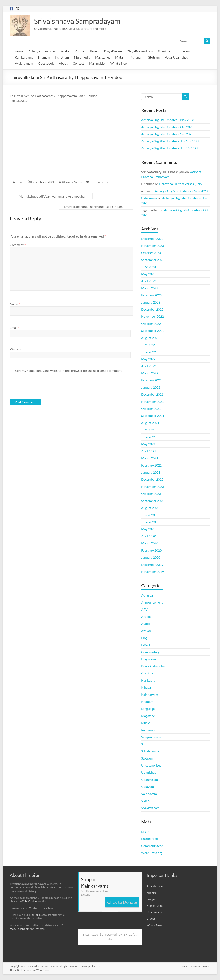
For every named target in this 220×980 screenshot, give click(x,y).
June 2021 (148, 437)
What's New (154, 925)
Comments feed (152, 846)
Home (19, 51)
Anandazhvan (155, 886)
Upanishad (149, 772)
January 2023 (151, 302)
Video (78, 182)
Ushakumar (149, 198)
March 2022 (150, 373)
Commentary (150, 652)
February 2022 (151, 380)
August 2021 (150, 423)
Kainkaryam (150, 694)
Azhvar (80, 51)
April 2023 (149, 281)
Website (16, 349)
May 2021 (148, 444)
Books (95, 51)
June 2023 (148, 267)
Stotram (154, 57)
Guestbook (46, 63)
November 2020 (153, 486)
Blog (144, 638)
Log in (145, 831)
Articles (50, 51)
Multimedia (82, 57)
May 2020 (148, 529)
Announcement (152, 602)
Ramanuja (148, 730)
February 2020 (151, 550)
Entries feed (150, 839)
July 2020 (148, 515)
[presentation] (37, 385)
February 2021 (151, 465)
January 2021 (151, 472)
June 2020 (148, 522)
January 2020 (151, 557)
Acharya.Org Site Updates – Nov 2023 (168, 120)
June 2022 (148, 352)
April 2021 (149, 451)
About (63, 63)
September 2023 (153, 260)
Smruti (146, 744)
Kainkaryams (24, 57)
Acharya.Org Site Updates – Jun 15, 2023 (170, 148)
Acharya (34, 51)
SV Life (207, 966)
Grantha (147, 673)
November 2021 (153, 401)
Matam (120, 57)
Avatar (65, 51)
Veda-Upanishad (176, 57)
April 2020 (149, 536)
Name (15, 304)
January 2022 (151, 387)
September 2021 (153, 416)
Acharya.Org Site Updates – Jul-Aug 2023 (170, 141)
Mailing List (97, 63)
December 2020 (152, 479)
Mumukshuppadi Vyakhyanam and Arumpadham (51, 196)
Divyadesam (150, 659)
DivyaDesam (113, 51)
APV (144, 609)
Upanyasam (150, 779)
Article (146, 616)
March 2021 (150, 458)
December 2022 (152, 309)
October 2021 (151, 409)
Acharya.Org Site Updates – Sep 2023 (167, 134)
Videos (151, 919)
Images (151, 899)
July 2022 (148, 345)
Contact (78, 63)
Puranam (137, 57)
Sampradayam (151, 737)
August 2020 (150, 508)
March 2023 (150, 288)
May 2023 (148, 274)
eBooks (151, 893)
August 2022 (150, 338)
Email (14, 328)
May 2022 (148, 359)
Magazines (103, 57)
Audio (145, 624)
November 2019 (153, 571)
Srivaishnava (150, 751)
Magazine (148, 716)
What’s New (119, 63)
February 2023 (151, 295)
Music (145, 723)
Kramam (44, 57)
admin (20, 182)
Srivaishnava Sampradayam (77, 21)
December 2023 (152, 238)
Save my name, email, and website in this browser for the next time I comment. (68, 370)
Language (148, 709)
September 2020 (153, 501)
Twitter (40, 929)
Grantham (165, 51)
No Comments (98, 182)
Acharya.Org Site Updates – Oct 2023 (167, 127)
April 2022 (149, 366)
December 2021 (152, 394)
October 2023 (151, 253)
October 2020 (151, 494)
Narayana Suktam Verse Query (181, 184)
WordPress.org (152, 853)
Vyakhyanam (24, 63)
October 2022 (151, 323)
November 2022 (153, 316)
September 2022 (153, 331)
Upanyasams (155, 912)
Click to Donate (122, 902)
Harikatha (148, 680)
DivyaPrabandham (140, 51)
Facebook (22, 929)
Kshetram (62, 57)
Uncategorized (151, 765)
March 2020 (150, 543)
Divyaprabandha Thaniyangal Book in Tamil (96, 206)
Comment (18, 245)
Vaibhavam (149, 794)
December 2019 (152, 564)
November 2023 (153, 246)
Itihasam (184, 51)
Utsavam (67, 182)
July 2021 (148, 430)
